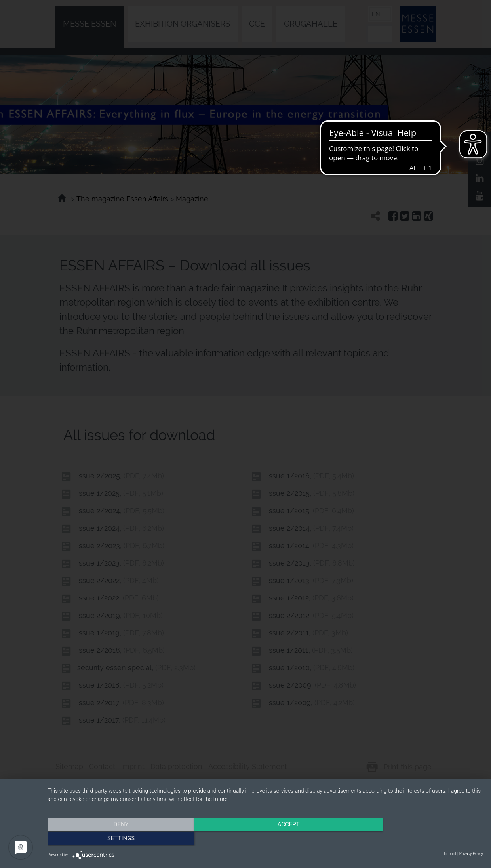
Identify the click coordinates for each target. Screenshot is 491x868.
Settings (418, 838)
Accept (265, 838)
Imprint (450, 854)
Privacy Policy (471, 854)
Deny (113, 838)
